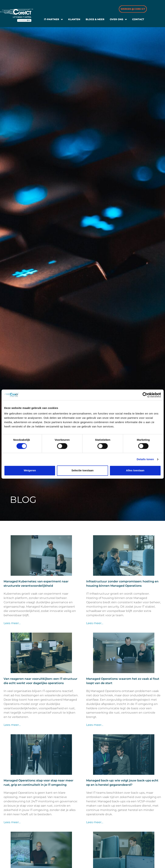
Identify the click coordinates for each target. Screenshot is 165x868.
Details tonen (145, 459)
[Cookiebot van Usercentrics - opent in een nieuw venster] (145, 395)
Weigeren (30, 471)
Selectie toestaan (82, 471)
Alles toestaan (135, 471)
